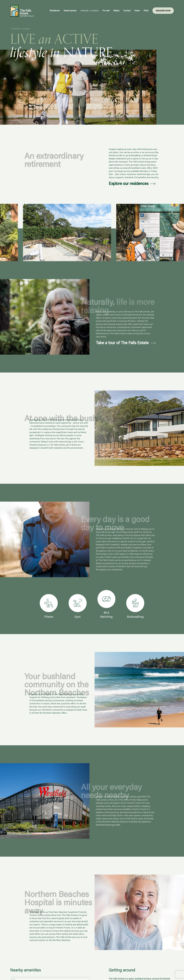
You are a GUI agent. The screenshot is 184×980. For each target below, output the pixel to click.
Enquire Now (163, 11)
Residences (55, 10)
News (137, 10)
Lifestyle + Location (90, 10)
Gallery (116, 10)
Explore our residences (129, 183)
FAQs (146, 10)
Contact (127, 10)
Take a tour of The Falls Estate (122, 343)
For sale (106, 10)
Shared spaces (70, 10)
